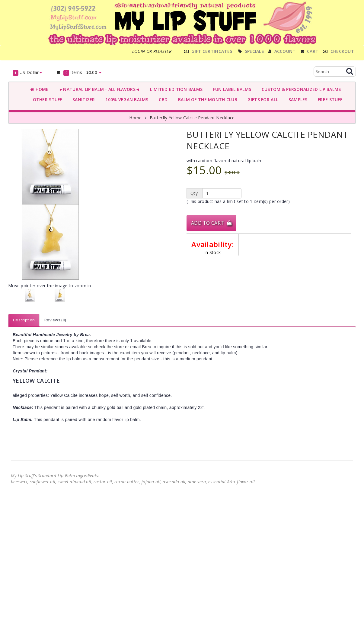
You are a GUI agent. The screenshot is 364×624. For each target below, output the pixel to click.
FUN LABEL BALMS (231, 89)
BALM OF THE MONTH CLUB (206, 100)
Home (39, 89)
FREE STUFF (329, 100)
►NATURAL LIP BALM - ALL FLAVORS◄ (98, 89)
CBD (162, 100)
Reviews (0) (55, 320)
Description (24, 320)
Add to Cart (211, 223)
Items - (79, 73)
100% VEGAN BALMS (126, 100)
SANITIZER (83, 100)
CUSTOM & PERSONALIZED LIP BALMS (300, 89)
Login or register (152, 51)
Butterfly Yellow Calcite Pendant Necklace (192, 118)
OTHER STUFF (46, 100)
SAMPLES (297, 100)
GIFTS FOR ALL (262, 100)
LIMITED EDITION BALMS (175, 89)
